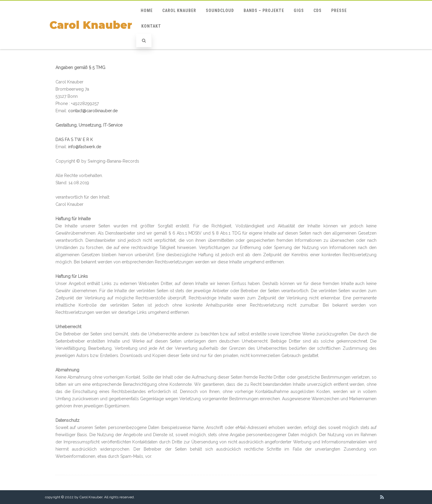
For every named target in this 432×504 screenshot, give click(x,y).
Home (147, 10)
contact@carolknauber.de (93, 111)
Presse (339, 10)
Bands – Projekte (264, 10)
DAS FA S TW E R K (74, 139)
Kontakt (151, 26)
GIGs (299, 10)
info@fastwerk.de (85, 147)
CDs (318, 10)
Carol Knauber (91, 25)
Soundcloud (220, 10)
